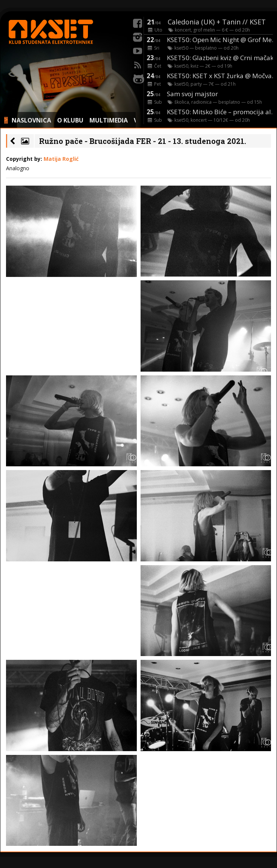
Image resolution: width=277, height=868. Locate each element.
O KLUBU (70, 120)
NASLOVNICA (31, 120)
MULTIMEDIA (109, 120)
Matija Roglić (61, 159)
